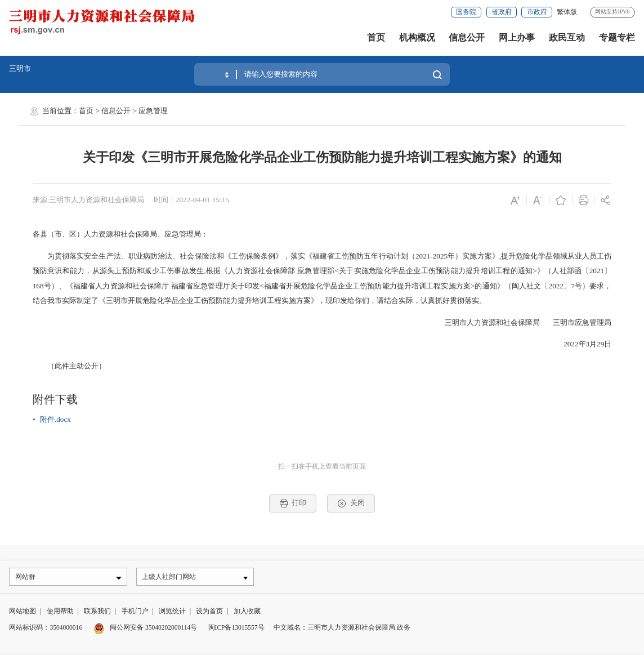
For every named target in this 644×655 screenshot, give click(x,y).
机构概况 (417, 37)
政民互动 (567, 37)
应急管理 (153, 111)
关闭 (351, 503)
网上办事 (517, 37)
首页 (376, 37)
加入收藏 (247, 613)
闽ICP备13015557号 (236, 629)
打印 (293, 503)
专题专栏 (617, 37)
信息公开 (467, 37)
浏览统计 (172, 613)
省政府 (502, 12)
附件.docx (55, 419)
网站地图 (23, 613)
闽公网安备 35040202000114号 (146, 629)
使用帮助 (60, 613)
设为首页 (209, 613)
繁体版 (567, 12)
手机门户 (135, 613)
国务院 (466, 12)
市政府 (537, 12)
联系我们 (97, 613)
